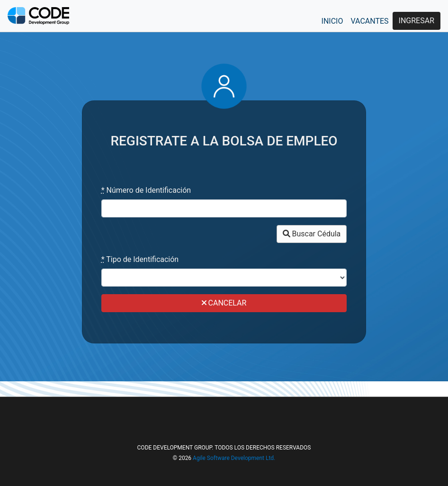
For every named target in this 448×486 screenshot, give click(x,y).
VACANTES (369, 21)
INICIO (332, 21)
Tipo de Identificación (140, 259)
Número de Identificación (146, 190)
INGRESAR (417, 21)
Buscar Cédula (312, 234)
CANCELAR (224, 303)
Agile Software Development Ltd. (234, 458)
